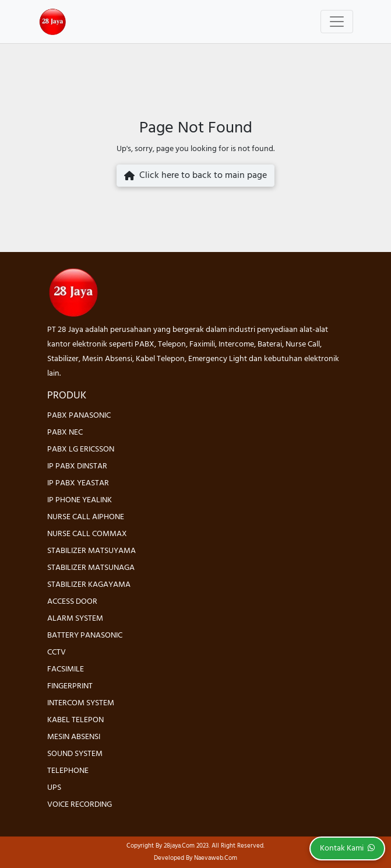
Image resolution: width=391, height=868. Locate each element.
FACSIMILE (66, 669)
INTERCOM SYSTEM (81, 703)
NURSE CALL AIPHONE (86, 517)
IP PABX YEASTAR (78, 483)
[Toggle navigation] (337, 22)
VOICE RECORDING (80, 805)
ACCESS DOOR (72, 602)
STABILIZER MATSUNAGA (91, 568)
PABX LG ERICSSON (81, 449)
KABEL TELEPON (75, 720)
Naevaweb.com (216, 858)
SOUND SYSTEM (75, 754)
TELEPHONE (68, 771)
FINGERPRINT (70, 686)
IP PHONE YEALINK (80, 500)
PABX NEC (65, 433)
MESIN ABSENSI (74, 737)
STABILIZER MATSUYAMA (91, 551)
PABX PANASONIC (79, 416)
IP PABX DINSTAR (77, 466)
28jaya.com (179, 846)
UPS (54, 788)
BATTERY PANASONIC (85, 636)
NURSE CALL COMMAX (87, 534)
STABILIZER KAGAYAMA (89, 585)
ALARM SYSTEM (75, 619)
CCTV (57, 652)
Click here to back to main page (195, 176)
